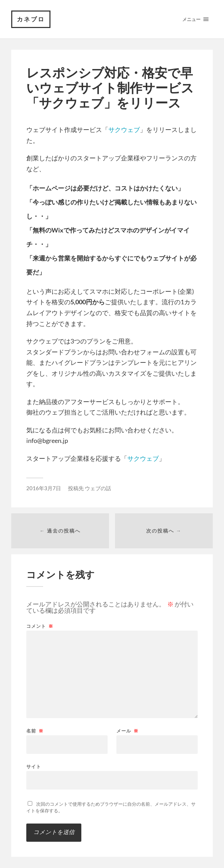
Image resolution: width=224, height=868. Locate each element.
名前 (35, 731)
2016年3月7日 (44, 488)
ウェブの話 (98, 488)
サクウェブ (124, 130)
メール (127, 731)
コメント (40, 626)
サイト (34, 766)
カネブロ (31, 19)
